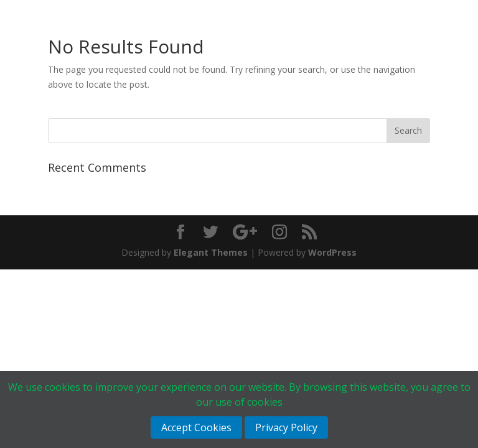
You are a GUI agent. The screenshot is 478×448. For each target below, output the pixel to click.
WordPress (332, 252)
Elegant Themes (211, 252)
